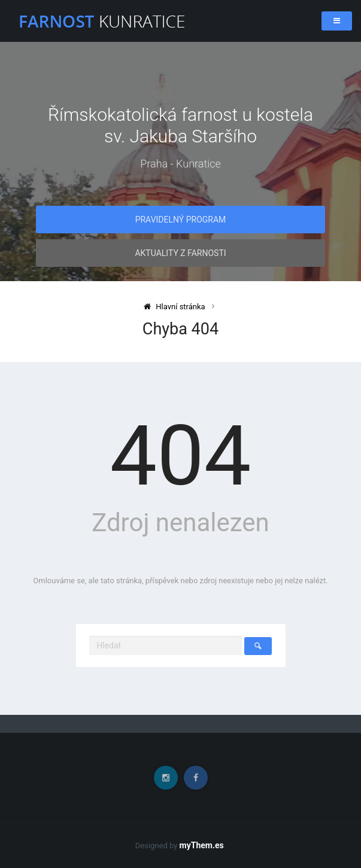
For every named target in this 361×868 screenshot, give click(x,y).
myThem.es (202, 845)
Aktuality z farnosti (180, 253)
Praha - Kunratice (181, 164)
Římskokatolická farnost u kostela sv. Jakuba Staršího (181, 125)
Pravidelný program (181, 220)
